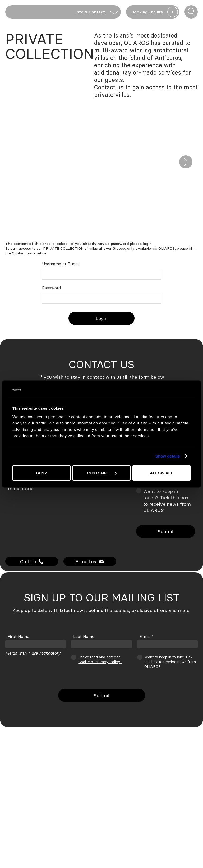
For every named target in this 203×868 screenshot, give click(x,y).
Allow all (162, 473)
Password (51, 288)
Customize (102, 473)
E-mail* (146, 636)
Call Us (32, 561)
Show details (168, 456)
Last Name (84, 636)
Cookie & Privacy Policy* (100, 662)
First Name (18, 636)
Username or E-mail (61, 264)
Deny (41, 473)
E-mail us (90, 561)
